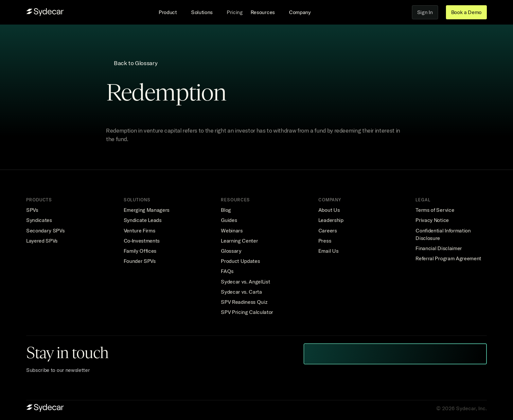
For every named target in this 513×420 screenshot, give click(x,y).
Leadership (331, 220)
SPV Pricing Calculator (247, 312)
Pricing (235, 12)
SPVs (32, 210)
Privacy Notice (432, 220)
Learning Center (239, 241)
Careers (328, 230)
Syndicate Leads (143, 220)
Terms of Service (435, 210)
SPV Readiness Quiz (244, 302)
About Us (329, 210)
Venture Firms (140, 230)
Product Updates (240, 261)
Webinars (232, 230)
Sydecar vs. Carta (241, 292)
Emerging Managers (147, 210)
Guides (229, 220)
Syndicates (39, 220)
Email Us (328, 251)
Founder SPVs (140, 261)
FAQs (227, 271)
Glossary (231, 251)
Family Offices (140, 251)
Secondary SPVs (45, 230)
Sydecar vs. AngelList (245, 282)
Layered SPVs (42, 241)
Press (325, 241)
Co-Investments (142, 241)
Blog (226, 210)
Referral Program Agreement (448, 258)
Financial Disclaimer (439, 248)
